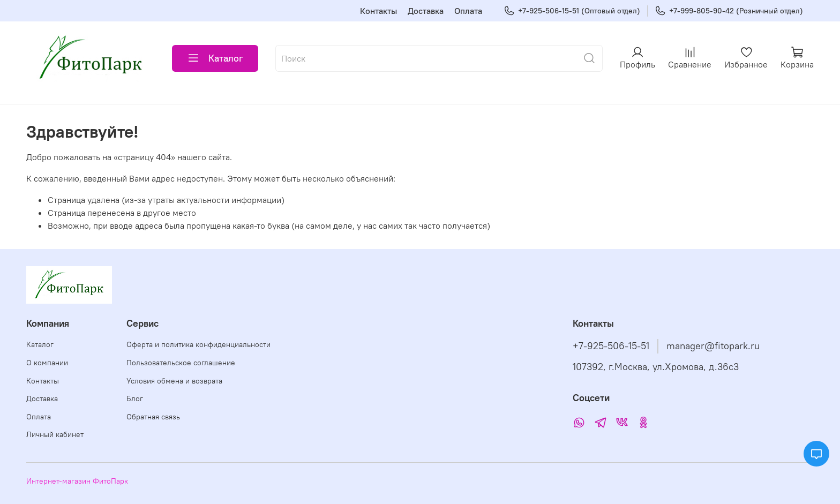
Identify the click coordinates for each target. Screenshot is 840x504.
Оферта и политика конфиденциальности (198, 344)
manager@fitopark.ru (713, 346)
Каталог (215, 58)
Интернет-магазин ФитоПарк (77, 481)
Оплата (468, 11)
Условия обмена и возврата (174, 381)
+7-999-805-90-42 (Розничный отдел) (729, 11)
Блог (135, 398)
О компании (47, 363)
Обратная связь (153, 417)
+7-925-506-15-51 (611, 346)
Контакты (378, 11)
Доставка (426, 11)
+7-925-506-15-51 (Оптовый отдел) (572, 11)
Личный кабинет (55, 434)
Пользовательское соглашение (181, 363)
